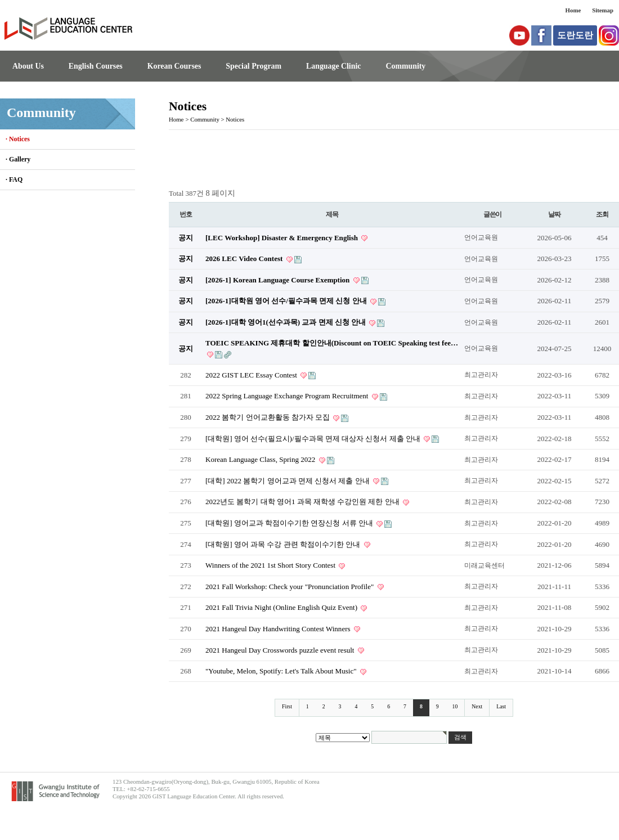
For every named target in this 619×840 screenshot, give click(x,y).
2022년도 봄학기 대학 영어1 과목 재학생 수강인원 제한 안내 (303, 502)
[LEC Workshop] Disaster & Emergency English (282, 238)
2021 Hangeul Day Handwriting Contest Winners (279, 629)
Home (573, 10)
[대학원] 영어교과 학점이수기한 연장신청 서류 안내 (290, 523)
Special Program (254, 66)
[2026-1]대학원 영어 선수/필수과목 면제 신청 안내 (287, 301)
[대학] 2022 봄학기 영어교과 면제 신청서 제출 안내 (288, 481)
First (287, 706)
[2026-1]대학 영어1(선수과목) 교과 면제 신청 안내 (286, 322)
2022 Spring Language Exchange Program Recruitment (288, 396)
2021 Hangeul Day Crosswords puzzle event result (281, 650)
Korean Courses (174, 66)
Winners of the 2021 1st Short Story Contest (271, 565)
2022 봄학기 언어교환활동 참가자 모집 (268, 417)
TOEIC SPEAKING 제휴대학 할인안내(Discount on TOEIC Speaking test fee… (332, 343)
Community (405, 66)
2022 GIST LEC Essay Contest (252, 375)
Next (477, 706)
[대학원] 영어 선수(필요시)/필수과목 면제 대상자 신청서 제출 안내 (314, 439)
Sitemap (603, 10)
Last (501, 706)
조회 (602, 214)
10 (455, 706)
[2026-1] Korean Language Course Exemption (279, 280)
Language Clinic (333, 66)
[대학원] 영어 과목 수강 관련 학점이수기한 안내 (284, 544)
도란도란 (575, 35)
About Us (28, 66)
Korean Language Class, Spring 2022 (261, 459)
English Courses (96, 66)
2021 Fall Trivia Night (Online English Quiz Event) (282, 607)
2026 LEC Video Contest (245, 259)
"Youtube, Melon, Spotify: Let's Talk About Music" (282, 671)
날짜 (554, 214)
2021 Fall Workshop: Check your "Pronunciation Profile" (291, 587)
